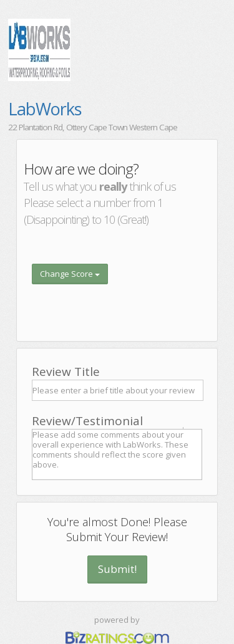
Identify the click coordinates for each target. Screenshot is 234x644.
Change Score (70, 274)
